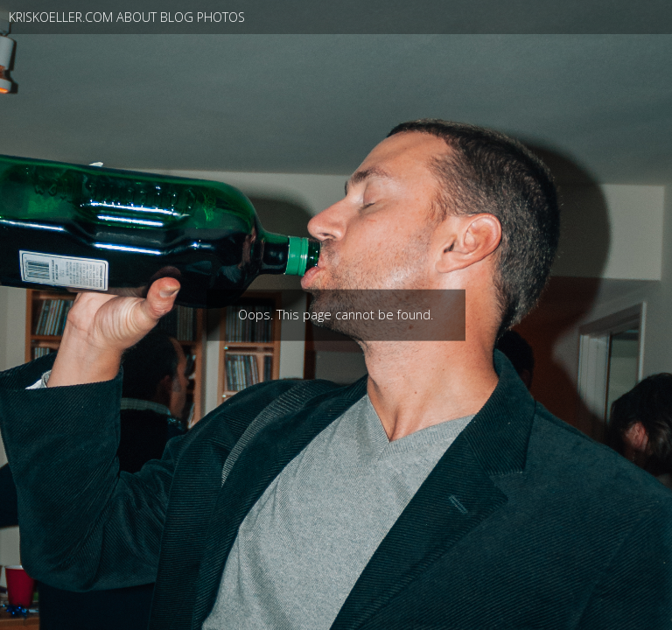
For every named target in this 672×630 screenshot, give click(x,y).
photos (221, 17)
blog (177, 17)
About (136, 17)
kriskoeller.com (61, 17)
